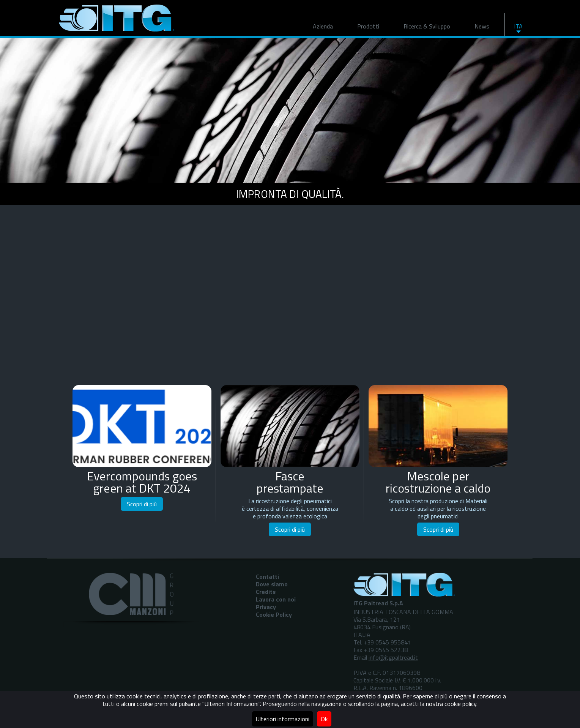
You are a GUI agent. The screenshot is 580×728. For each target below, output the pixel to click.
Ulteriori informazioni (283, 719)
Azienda (323, 26)
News (482, 26)
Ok (324, 719)
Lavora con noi (276, 599)
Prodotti (368, 26)
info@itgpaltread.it (393, 657)
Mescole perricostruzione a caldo (438, 482)
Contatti (267, 576)
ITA (518, 26)
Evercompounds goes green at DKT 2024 (142, 482)
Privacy (266, 607)
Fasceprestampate (290, 482)
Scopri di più (142, 504)
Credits (266, 592)
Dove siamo (272, 584)
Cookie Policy (274, 614)
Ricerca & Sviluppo (427, 26)
